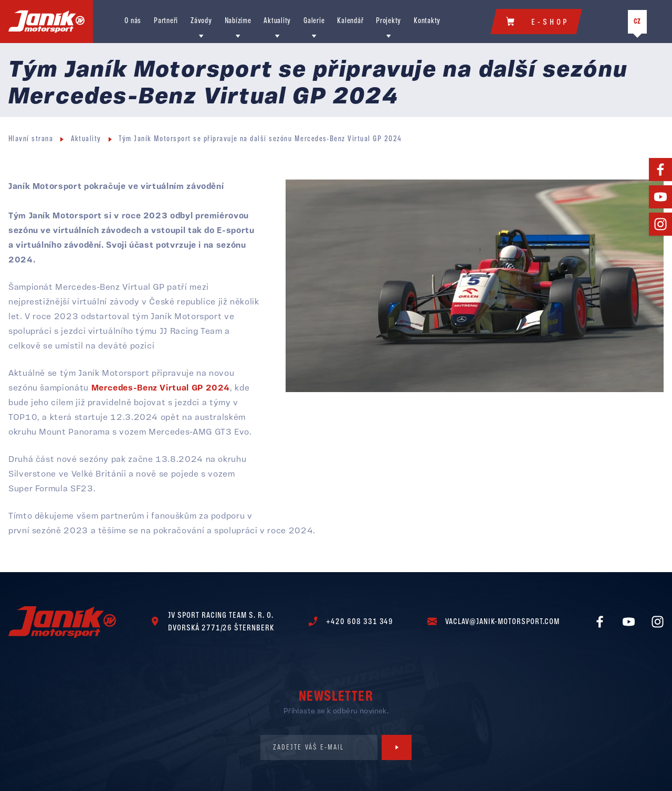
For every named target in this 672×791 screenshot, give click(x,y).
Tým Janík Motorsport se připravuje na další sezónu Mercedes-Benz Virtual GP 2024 (260, 149)
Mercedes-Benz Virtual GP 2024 (161, 397)
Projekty (388, 26)
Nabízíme (238, 26)
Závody (201, 26)
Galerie (314, 26)
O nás (133, 26)
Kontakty (427, 26)
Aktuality (277, 26)
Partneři (166, 26)
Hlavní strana (31, 149)
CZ (637, 27)
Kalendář (350, 26)
